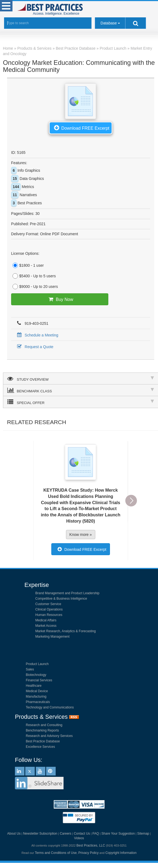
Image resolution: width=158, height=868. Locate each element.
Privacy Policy (89, 853)
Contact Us (82, 834)
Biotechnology (36, 675)
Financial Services (39, 680)
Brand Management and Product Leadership (67, 593)
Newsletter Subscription (40, 834)
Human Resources (49, 615)
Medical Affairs (46, 620)
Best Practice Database (43, 741)
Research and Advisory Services (49, 736)
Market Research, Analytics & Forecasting (66, 631)
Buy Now (60, 299)
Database (109, 23)
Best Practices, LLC (91, 845)
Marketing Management (52, 637)
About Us (14, 834)
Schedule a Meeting (37, 335)
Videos (79, 838)
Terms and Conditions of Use (56, 853)
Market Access (46, 626)
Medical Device (37, 691)
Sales (30, 669)
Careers (66, 834)
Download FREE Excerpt (81, 128)
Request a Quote (34, 347)
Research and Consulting (44, 725)
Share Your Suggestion (118, 834)
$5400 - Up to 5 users (34, 276)
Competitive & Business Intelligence (61, 599)
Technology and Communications (50, 707)
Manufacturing (36, 697)
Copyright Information (121, 853)
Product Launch (37, 664)
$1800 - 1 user (27, 265)
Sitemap (143, 834)
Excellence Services (40, 747)
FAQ (96, 834)
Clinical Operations (49, 609)
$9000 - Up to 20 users (34, 287)
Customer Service (48, 604)
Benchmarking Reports (42, 730)
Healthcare (34, 686)
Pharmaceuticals (38, 702)
